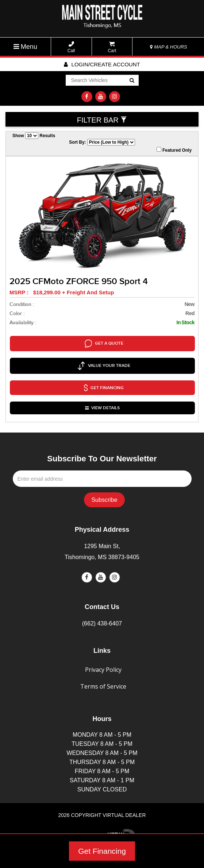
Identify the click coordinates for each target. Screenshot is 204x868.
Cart (112, 47)
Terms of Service (103, 666)
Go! (131, 81)
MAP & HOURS (169, 47)
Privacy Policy (103, 649)
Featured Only (174, 150)
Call (71, 47)
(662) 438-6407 (102, 603)
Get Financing (102, 851)
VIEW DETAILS (103, 390)
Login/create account (102, 64)
